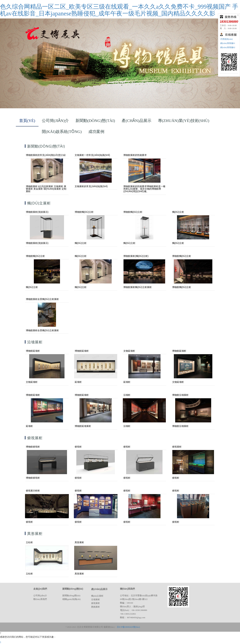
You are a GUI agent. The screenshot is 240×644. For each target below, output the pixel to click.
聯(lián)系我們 (40, 599)
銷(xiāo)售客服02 (227, 47)
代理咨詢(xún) (226, 39)
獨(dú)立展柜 (97, 596)
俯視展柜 (95, 603)
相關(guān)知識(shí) (71, 599)
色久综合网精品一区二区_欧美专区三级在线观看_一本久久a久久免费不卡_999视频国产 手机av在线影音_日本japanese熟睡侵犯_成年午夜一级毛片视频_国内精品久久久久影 (119, 10)
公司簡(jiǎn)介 (40, 596)
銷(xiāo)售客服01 (227, 43)
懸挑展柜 (95, 607)
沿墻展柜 (95, 599)
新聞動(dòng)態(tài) (71, 596)
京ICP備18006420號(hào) (128, 627)
